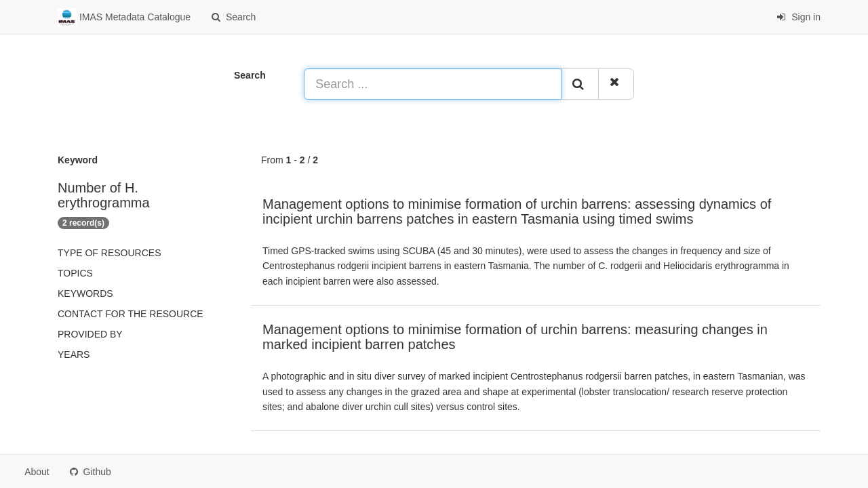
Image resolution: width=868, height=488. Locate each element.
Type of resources (109, 253)
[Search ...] (433, 84)
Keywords (85, 293)
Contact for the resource (131, 314)
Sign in (798, 17)
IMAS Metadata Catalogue (124, 18)
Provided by (90, 334)
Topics (75, 273)
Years (74, 354)
